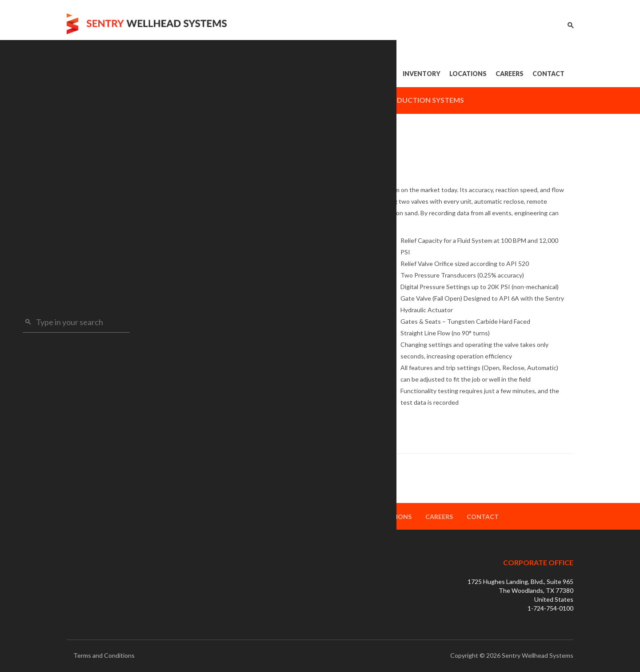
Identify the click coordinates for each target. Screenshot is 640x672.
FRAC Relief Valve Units (112, 249)
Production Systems (423, 100)
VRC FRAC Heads (103, 199)
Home (234, 74)
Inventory (422, 74)
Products (325, 74)
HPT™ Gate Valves (105, 182)
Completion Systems (325, 100)
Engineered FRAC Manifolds (119, 232)
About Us (273, 74)
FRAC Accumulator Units (114, 266)
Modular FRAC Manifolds (115, 215)
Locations (468, 74)
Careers (510, 74)
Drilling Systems (236, 100)
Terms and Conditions (104, 655)
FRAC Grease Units (105, 300)
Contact (548, 74)
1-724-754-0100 (550, 608)
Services (375, 74)
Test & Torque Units (106, 283)
